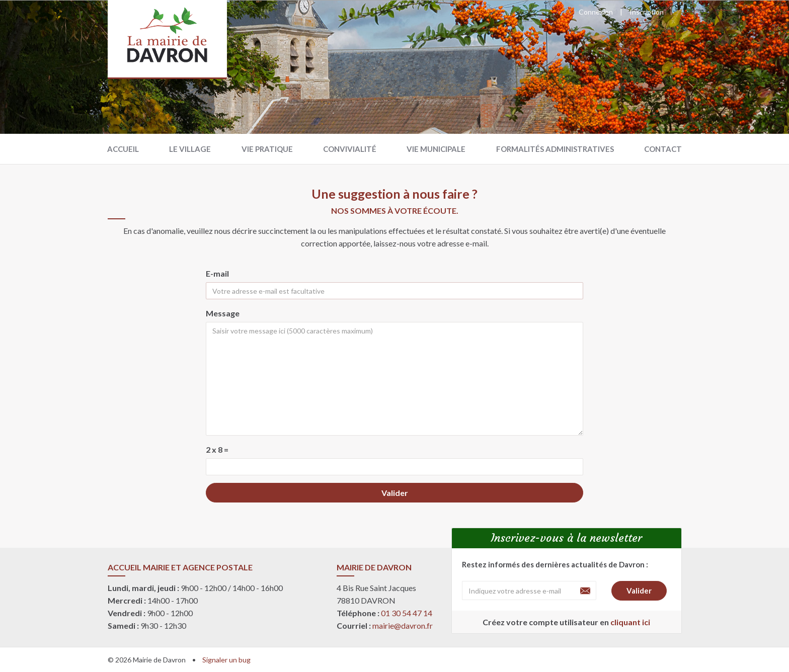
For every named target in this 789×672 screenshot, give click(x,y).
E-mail (217, 273)
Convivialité (350, 149)
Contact (663, 149)
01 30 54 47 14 (407, 613)
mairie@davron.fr (403, 625)
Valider (395, 493)
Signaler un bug (226, 660)
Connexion (596, 12)
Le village (190, 149)
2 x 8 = (217, 449)
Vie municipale (436, 149)
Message (223, 313)
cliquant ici (630, 622)
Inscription (647, 12)
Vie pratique (267, 149)
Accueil (123, 149)
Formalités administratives (555, 149)
